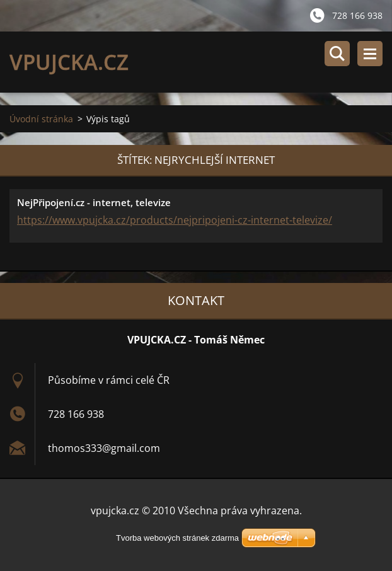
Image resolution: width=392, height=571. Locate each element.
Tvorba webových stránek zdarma (177, 538)
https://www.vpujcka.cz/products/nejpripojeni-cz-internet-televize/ (175, 220)
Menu (370, 54)
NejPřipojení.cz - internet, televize (94, 202)
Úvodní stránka (41, 119)
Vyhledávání (337, 54)
